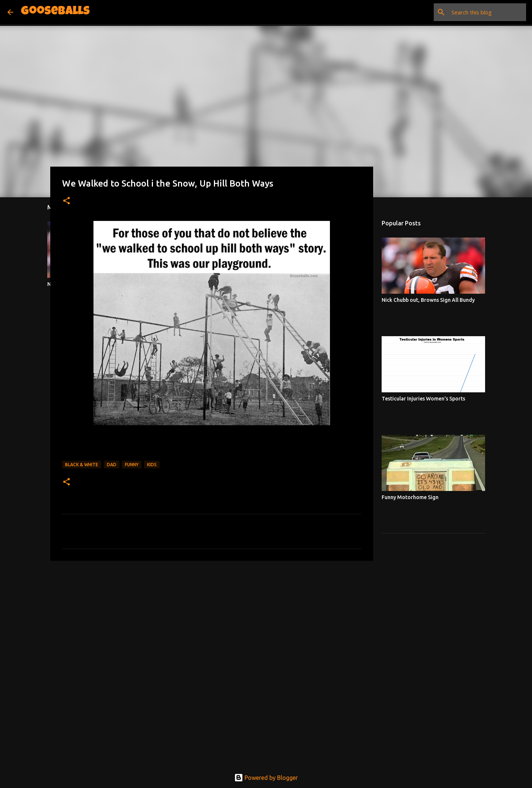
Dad (112, 465)
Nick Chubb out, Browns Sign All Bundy (428, 300)
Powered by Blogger (266, 778)
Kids (152, 465)
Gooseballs (55, 12)
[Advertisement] (212, 624)
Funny (132, 465)
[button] (66, 201)
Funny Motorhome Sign (410, 497)
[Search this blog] (487, 12)
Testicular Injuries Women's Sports (423, 399)
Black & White (82, 465)
